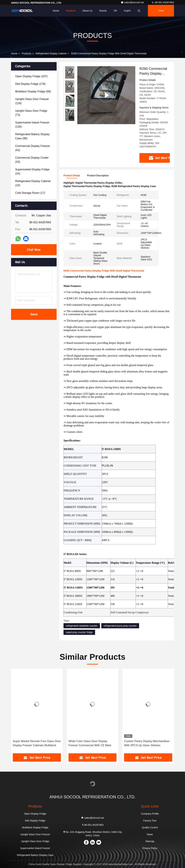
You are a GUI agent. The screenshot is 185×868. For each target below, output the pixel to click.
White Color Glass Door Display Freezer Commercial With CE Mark (90, 743)
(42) (33, 148)
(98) (32, 136)
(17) (30, 193)
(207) (31, 76)
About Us (87, 11)
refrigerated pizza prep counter (120, 626)
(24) (32, 171)
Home (56, 11)
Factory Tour (150, 821)
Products (71, 11)
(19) (33, 183)
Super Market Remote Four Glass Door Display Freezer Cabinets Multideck (37, 743)
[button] (70, 120)
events (103, 11)
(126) (32, 101)
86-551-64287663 (163, 2)
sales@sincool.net (133, 2)
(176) (30, 84)
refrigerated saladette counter (82, 626)
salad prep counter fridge (79, 632)
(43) (32, 160)
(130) (32, 125)
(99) (33, 91)
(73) (31, 113)
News (150, 834)
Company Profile (150, 814)
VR (115, 11)
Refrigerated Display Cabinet (51, 53)
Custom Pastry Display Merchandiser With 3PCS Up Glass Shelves (147, 743)
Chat (161, 11)
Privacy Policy (150, 848)
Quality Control (150, 827)
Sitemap (150, 841)
